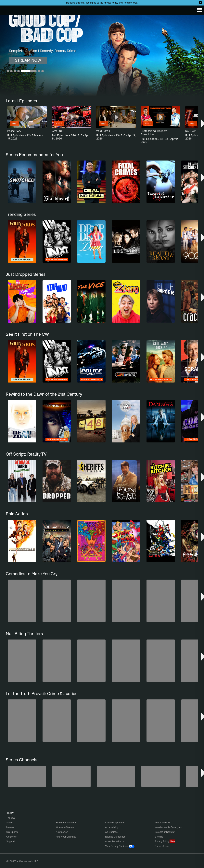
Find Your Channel (66, 837)
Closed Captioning (115, 823)
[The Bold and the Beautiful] (27, 776)
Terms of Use (130, 3)
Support (11, 841)
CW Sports (12, 832)
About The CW (162, 823)
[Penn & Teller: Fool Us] (71, 776)
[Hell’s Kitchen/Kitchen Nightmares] (116, 776)
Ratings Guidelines (115, 837)
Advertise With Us (115, 841)
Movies (10, 827)
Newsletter (62, 832)
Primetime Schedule (66, 823)
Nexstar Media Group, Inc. (168, 827)
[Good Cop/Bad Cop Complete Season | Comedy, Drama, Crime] (102, 56)
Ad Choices (111, 832)
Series (10, 823)
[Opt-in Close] (200, 3)
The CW (7, 9)
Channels (11, 837)
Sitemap (159, 837)
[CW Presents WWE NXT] (160, 776)
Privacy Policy (111, 3)
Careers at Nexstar (165, 832)
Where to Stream (65, 827)
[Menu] (200, 10)
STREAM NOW (28, 60)
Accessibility (112, 827)
